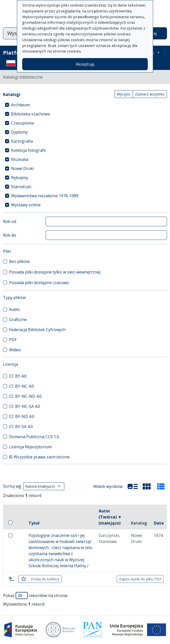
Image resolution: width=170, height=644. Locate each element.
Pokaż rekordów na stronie (35, 596)
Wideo (15, 350)
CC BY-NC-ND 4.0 (25, 396)
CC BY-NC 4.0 (21, 386)
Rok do (10, 235)
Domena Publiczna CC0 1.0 (34, 437)
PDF (13, 340)
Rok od (10, 221)
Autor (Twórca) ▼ (110, 517)
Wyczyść (124, 94)
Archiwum (20, 105)
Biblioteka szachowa (30, 114)
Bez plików (19, 261)
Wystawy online (26, 205)
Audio (15, 309)
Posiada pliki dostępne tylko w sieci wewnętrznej (55, 272)
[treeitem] (85, 105)
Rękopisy (20, 178)
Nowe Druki (22, 168)
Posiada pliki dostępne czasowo (39, 283)
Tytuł (34, 523)
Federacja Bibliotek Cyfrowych (37, 330)
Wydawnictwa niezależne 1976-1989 (45, 196)
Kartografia (22, 141)
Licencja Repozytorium (30, 447)
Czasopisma (22, 123)
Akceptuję (85, 64)
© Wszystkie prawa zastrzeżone (39, 457)
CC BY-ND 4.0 (22, 416)
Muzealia (20, 159)
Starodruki (21, 187)
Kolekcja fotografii (28, 150)
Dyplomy (19, 132)
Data (159, 523)
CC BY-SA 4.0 (21, 427)
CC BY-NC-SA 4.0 (25, 406)
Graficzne (18, 319)
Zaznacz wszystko (150, 94)
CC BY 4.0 (18, 376)
